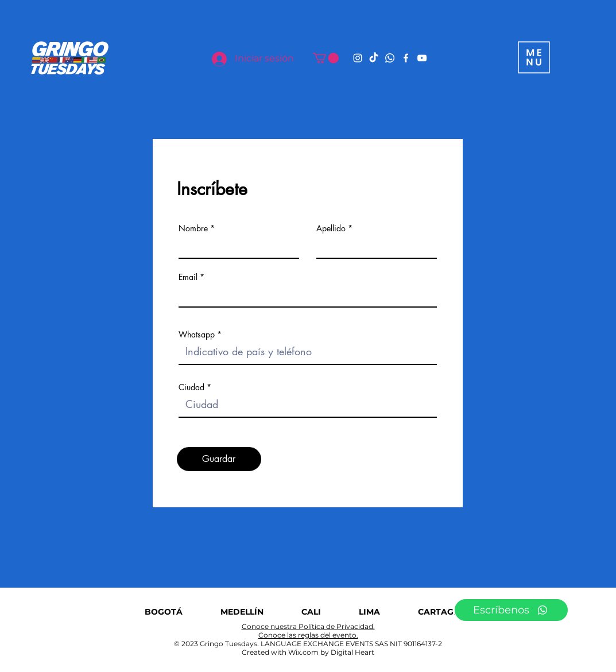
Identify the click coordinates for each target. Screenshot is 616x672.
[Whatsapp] (390, 58)
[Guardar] (219, 459)
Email (188, 277)
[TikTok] (374, 58)
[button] (326, 58)
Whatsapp (197, 335)
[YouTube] (422, 58)
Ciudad (191, 387)
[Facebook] (406, 58)
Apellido (331, 228)
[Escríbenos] (511, 610)
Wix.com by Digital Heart (331, 652)
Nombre (193, 228)
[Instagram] (358, 58)
